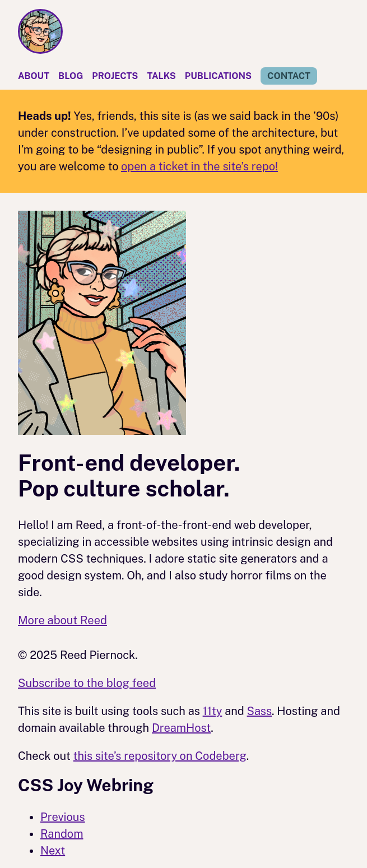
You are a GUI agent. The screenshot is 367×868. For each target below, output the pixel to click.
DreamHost (181, 728)
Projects (115, 76)
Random (62, 834)
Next (53, 851)
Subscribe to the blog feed (87, 683)
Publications (218, 76)
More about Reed (62, 620)
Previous (63, 817)
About (34, 76)
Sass (260, 711)
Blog (71, 76)
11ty (213, 711)
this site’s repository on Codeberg (160, 756)
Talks (161, 76)
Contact (289, 76)
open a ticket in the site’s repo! (199, 166)
